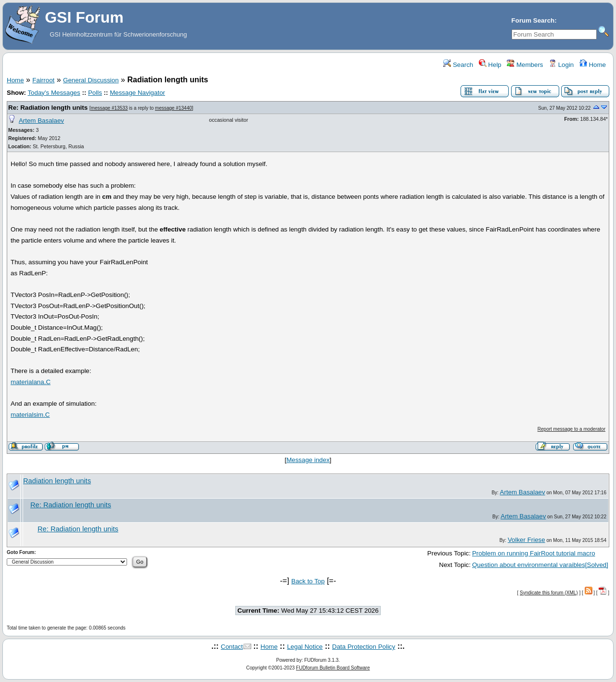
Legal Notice (305, 647)
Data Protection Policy (364, 647)
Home (593, 65)
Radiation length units (57, 481)
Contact (232, 647)
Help (490, 65)
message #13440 (173, 108)
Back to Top (308, 581)
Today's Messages (54, 93)
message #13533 (109, 108)
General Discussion (91, 80)
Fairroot (43, 80)
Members (525, 65)
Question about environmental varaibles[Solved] (540, 565)
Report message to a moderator (571, 429)
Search (458, 65)
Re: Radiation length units (48, 108)
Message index (308, 460)
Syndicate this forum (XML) (549, 593)
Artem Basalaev (41, 121)
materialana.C (31, 382)
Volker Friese (526, 540)
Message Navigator (137, 93)
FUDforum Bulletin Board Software (333, 668)
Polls (95, 93)
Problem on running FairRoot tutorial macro (534, 553)
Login (561, 65)
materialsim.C (30, 415)
